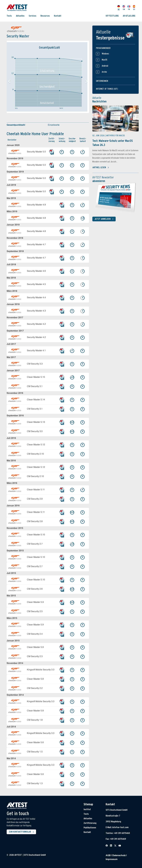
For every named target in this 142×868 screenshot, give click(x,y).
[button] (86, 81)
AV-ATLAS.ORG (129, 16)
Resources (45, 16)
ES (134, 8)
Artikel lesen (101, 167)
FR (129, 8)
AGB (108, 856)
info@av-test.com (120, 827)
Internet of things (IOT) (107, 89)
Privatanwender (103, 48)
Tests (9, 16)
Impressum (112, 859)
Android (102, 66)
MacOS (102, 60)
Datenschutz (119, 856)
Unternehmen (102, 81)
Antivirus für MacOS (115, 136)
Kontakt (58, 16)
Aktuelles (20, 16)
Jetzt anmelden (105, 219)
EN (124, 8)
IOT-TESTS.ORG (112, 16)
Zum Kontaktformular (22, 832)
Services (33, 16)
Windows (102, 54)
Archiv (101, 72)
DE (119, 8)
